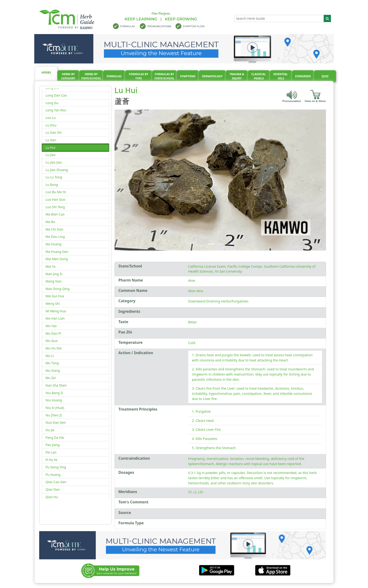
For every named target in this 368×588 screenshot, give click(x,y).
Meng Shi (53, 304)
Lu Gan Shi (54, 132)
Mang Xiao (54, 281)
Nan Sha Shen (56, 385)
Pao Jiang (53, 445)
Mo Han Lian (55, 318)
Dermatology (212, 76)
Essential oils (281, 76)
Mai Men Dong (57, 259)
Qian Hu (52, 497)
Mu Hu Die (54, 348)
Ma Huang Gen (57, 252)
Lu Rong (52, 185)
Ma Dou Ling (55, 237)
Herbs (46, 72)
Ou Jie (50, 430)
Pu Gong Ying (56, 467)
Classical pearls (259, 76)
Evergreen (303, 76)
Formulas (114, 76)
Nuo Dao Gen (56, 422)
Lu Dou (51, 125)
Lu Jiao (51, 155)
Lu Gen (51, 140)
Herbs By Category (68, 76)
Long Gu (52, 103)
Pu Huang (53, 475)
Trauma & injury (237, 76)
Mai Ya (50, 266)
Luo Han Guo (55, 199)
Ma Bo (50, 222)
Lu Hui (50, 147)
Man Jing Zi (54, 274)
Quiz (325, 76)
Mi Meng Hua (56, 311)
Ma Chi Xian (54, 229)
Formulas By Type (138, 76)
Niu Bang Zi (54, 393)
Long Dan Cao (56, 95)
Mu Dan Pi (53, 333)
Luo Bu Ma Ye (56, 192)
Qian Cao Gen (56, 482)
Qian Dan (53, 489)
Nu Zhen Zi (54, 415)
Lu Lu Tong (54, 177)
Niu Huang (54, 400)
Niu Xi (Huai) (55, 408)
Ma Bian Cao (55, 214)
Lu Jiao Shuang (57, 170)
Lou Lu (51, 118)
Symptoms (188, 76)
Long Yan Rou (56, 110)
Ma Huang (53, 244)
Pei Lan (51, 452)
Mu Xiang (53, 370)
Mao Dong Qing (57, 289)
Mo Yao (51, 326)
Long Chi (52, 88)
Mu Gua (52, 341)
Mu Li (50, 356)
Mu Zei (51, 378)
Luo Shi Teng (55, 207)
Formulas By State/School (165, 76)
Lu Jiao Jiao (54, 162)
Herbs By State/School (91, 76)
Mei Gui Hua (55, 296)
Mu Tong (52, 363)
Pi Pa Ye (51, 460)
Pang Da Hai (55, 437)
